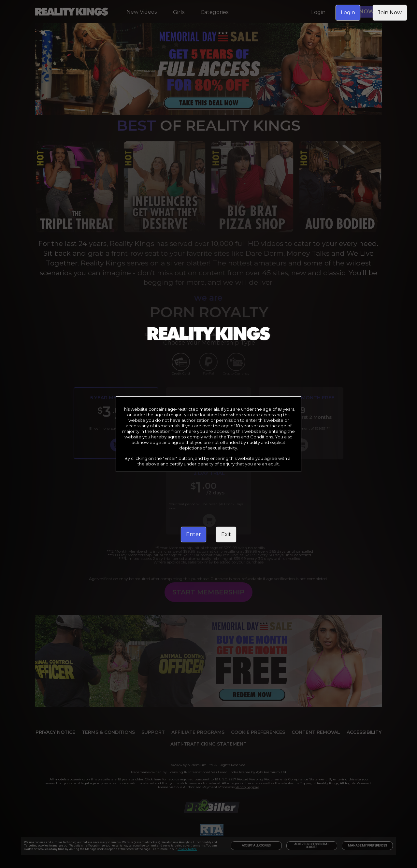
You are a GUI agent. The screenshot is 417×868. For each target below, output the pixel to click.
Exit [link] (226, 534)
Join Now (390, 13)
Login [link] (348, 13)
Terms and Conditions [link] (250, 437)
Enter (194, 534)
